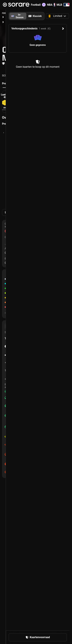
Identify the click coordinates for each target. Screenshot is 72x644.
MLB (63, 5)
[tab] (35, 16)
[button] (57, 16)
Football (38, 5)
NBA (51, 5)
